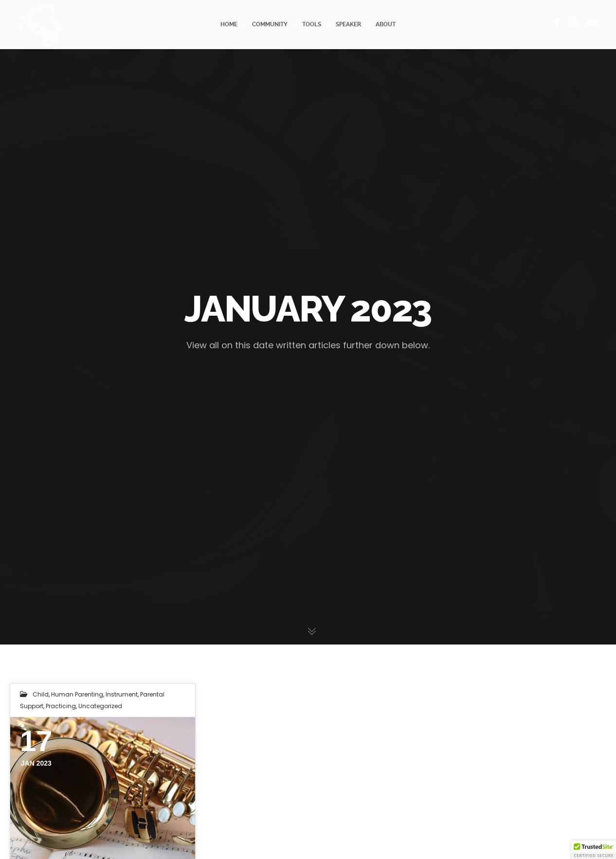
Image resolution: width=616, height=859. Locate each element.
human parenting (77, 694)
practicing (61, 706)
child (41, 694)
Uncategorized (100, 706)
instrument (122, 694)
